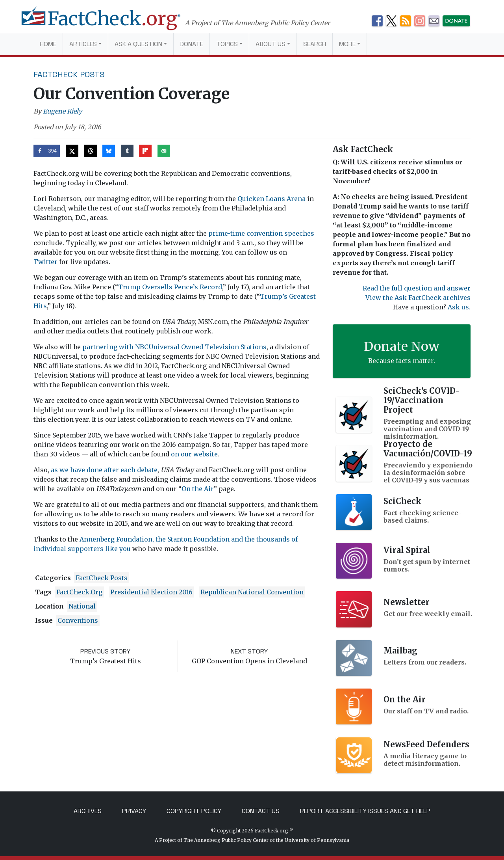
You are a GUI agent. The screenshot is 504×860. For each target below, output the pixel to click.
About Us (271, 44)
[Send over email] (164, 151)
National (82, 606)
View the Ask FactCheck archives (418, 298)
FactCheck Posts (69, 74)
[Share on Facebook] (47, 151)
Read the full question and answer (417, 288)
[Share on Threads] (91, 151)
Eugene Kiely (62, 111)
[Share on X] (72, 151)
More (347, 44)
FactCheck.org (79, 592)
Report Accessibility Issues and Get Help (365, 811)
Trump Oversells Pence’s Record (170, 287)
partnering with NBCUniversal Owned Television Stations (174, 347)
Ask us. (459, 307)
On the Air (198, 489)
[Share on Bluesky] (109, 151)
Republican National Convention (252, 592)
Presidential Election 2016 (151, 592)
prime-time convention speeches (261, 233)
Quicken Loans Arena (271, 199)
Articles (83, 44)
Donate (192, 44)
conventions (78, 620)
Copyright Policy (194, 811)
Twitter (45, 262)
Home (48, 44)
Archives (88, 811)
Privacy (134, 811)
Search (315, 44)
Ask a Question (138, 44)
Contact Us (261, 811)
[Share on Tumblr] (127, 151)
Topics (227, 44)
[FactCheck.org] (109, 23)
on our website (194, 454)
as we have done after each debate (104, 470)
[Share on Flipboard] (145, 151)
